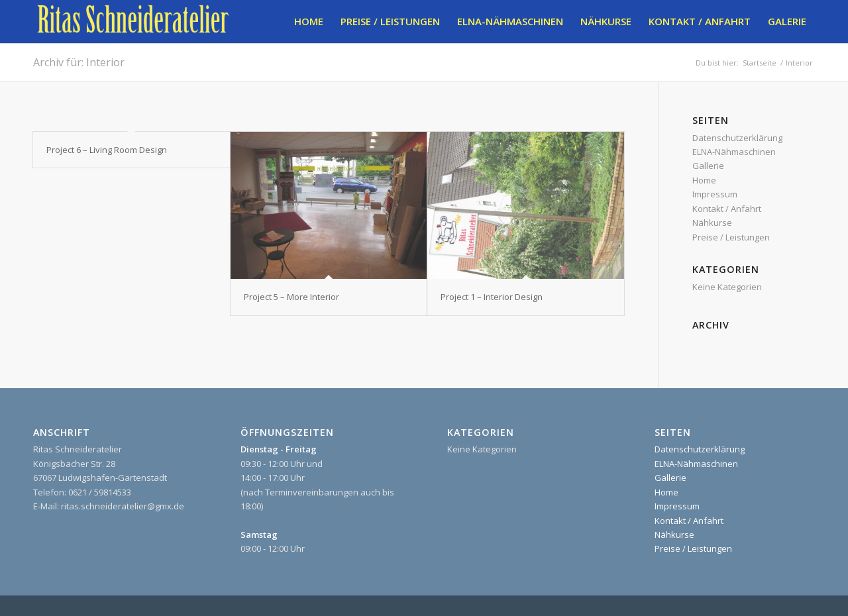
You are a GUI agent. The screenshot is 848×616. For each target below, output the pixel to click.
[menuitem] (309, 22)
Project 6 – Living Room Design (107, 150)
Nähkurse (712, 223)
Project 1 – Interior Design (492, 297)
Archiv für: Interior (79, 62)
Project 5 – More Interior (291, 297)
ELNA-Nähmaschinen (734, 152)
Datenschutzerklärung (737, 138)
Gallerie (708, 166)
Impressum (715, 194)
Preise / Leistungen (731, 237)
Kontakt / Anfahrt (727, 209)
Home (704, 180)
